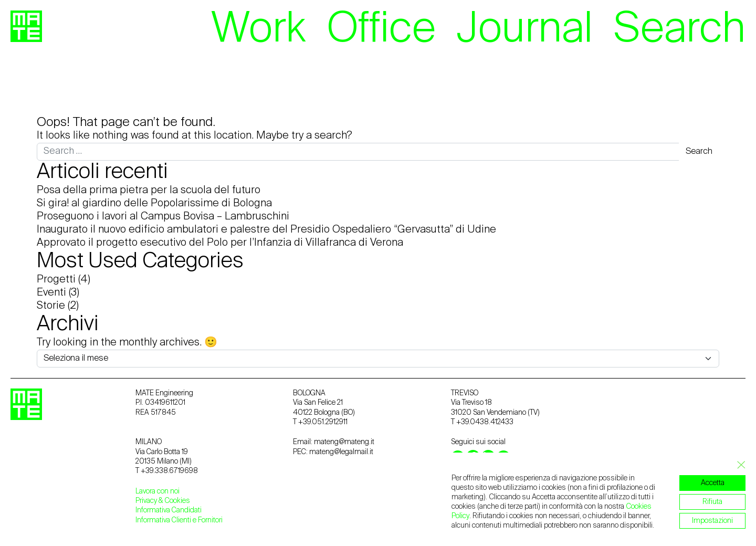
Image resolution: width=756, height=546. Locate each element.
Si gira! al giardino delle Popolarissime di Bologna (154, 204)
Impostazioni (712, 521)
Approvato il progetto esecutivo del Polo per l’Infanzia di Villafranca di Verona (220, 243)
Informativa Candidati (169, 510)
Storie (51, 306)
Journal (525, 30)
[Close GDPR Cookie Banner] (738, 465)
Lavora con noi (157, 491)
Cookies (177, 501)
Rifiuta (712, 502)
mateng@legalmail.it (341, 452)
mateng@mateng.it (344, 442)
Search (680, 30)
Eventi (51, 293)
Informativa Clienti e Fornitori (179, 520)
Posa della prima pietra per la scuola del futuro (149, 191)
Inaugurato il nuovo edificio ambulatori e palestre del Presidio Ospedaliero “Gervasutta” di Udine (266, 230)
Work (259, 30)
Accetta (713, 483)
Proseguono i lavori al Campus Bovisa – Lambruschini (163, 217)
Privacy (147, 501)
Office (381, 30)
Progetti (56, 280)
